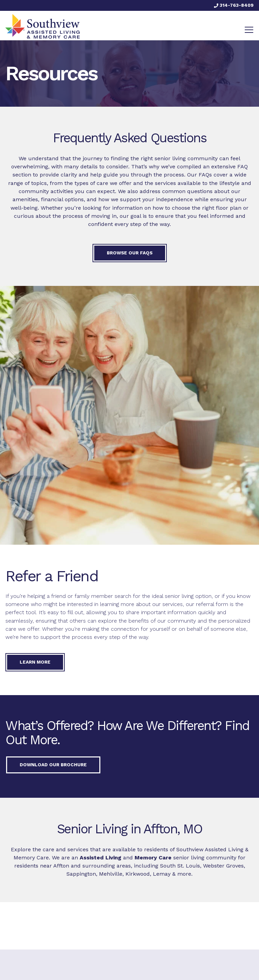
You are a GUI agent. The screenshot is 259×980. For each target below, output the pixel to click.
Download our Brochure (53, 765)
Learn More (35, 662)
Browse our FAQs (130, 253)
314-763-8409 (234, 5)
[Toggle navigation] (249, 30)
